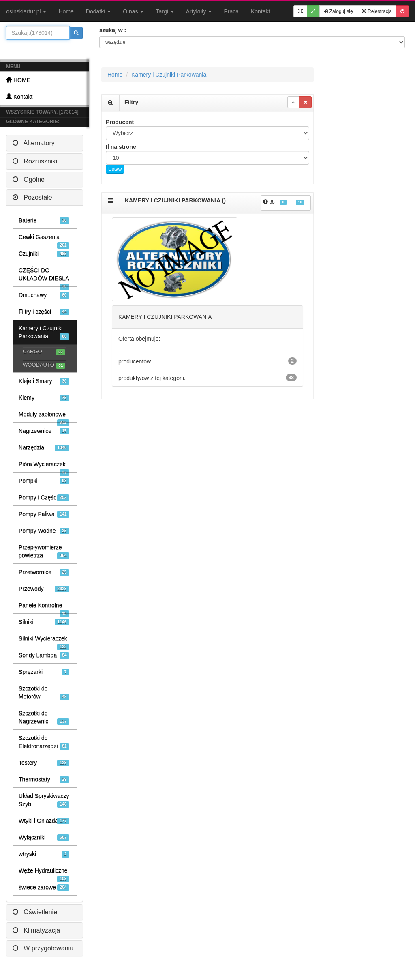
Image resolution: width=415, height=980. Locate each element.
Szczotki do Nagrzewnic (44, 717)
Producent (120, 122)
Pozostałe (32, 197)
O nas (133, 11)
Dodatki (98, 11)
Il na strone (121, 147)
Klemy (44, 398)
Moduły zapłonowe (44, 417)
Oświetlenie (35, 912)
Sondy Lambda (44, 655)
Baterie (44, 220)
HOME (18, 80)
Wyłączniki (44, 837)
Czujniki (44, 254)
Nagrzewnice (44, 431)
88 (284, 202)
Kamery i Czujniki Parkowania (44, 332)
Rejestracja (377, 11)
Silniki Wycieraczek (44, 641)
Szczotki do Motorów (44, 693)
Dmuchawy (44, 295)
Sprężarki (44, 672)
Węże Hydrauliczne (44, 873)
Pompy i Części (44, 498)
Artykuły (199, 11)
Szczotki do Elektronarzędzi (44, 742)
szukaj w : (113, 30)
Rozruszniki (35, 161)
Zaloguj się (338, 11)
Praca (231, 11)
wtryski (44, 854)
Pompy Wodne (44, 531)
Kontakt (260, 11)
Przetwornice (44, 572)
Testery (44, 763)
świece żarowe (44, 887)
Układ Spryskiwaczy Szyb (44, 800)
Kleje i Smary (44, 381)
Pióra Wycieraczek (44, 466)
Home (66, 11)
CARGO (44, 352)
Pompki (44, 481)
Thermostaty (44, 779)
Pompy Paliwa (44, 514)
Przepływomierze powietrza (44, 551)
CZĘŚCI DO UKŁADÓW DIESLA (44, 277)
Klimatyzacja (36, 930)
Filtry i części (44, 312)
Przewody (44, 589)
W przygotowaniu (43, 948)
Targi (165, 11)
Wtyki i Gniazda (44, 821)
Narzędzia (44, 448)
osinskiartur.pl (26, 11)
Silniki (44, 622)
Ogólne (29, 179)
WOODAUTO (44, 365)
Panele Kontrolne (44, 608)
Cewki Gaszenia (44, 239)
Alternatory (34, 143)
